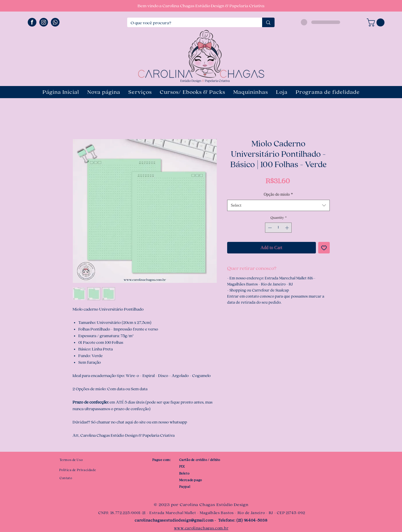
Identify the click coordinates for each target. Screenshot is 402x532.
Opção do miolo (278, 194)
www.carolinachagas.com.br (201, 528)
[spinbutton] (278, 228)
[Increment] (288, 228)
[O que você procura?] (190, 23)
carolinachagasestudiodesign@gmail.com (174, 520)
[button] (377, 23)
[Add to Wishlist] (324, 248)
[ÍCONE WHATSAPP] (55, 22)
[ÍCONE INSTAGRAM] (44, 22)
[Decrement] (269, 228)
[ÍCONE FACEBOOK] (32, 22)
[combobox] (278, 205)
